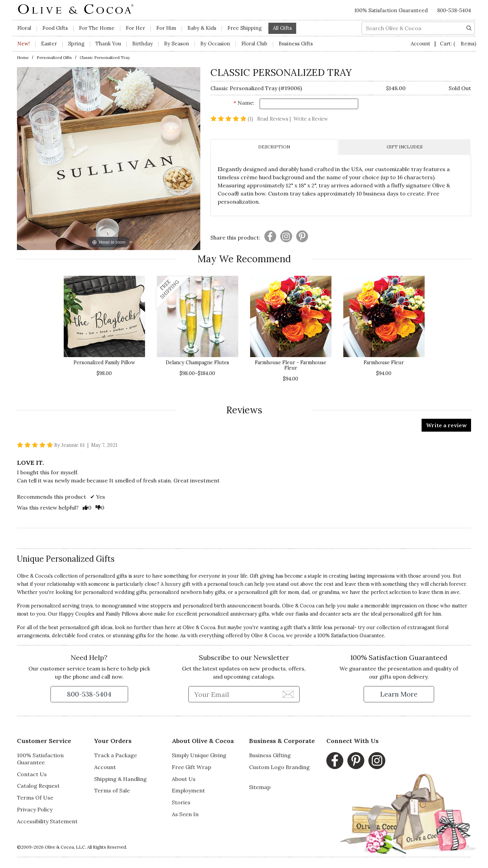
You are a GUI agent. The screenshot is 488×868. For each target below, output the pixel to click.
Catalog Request (38, 786)
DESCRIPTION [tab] (274, 147)
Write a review (446, 425)
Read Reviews (275, 119)
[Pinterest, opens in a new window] (356, 761)
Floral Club (254, 44)
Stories (181, 802)
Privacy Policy (35, 809)
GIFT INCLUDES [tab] (405, 147)
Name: (244, 103)
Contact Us (32, 774)
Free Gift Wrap (191, 767)
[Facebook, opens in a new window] (335, 761)
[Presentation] (270, 236)
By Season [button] (177, 44)
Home (23, 57)
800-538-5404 (454, 10)
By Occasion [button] (215, 44)
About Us (184, 779)
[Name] (309, 104)
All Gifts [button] (282, 28)
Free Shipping (245, 28)
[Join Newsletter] (288, 694)
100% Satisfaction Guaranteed (391, 10)
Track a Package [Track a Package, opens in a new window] (116, 755)
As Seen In (185, 814)
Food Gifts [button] (55, 28)
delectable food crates (78, 636)
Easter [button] (49, 44)
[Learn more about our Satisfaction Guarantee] (399, 694)
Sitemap (260, 787)
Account (421, 44)
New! (24, 44)
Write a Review (311, 119)
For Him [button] (166, 28)
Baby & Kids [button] (202, 28)
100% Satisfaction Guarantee (40, 759)
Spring (76, 44)
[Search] (469, 27)
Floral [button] (24, 28)
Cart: (458, 44)
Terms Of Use (35, 798)
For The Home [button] (97, 28)
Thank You (108, 44)
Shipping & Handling (120, 779)
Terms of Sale (112, 790)
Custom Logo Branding (279, 767)
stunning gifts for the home (145, 636)
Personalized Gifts (54, 57)
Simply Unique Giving (199, 755)
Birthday (143, 44)
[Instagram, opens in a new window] (377, 761)
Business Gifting (270, 755)
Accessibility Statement (47, 821)
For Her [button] (135, 28)
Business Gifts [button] (296, 44)
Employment (188, 790)
